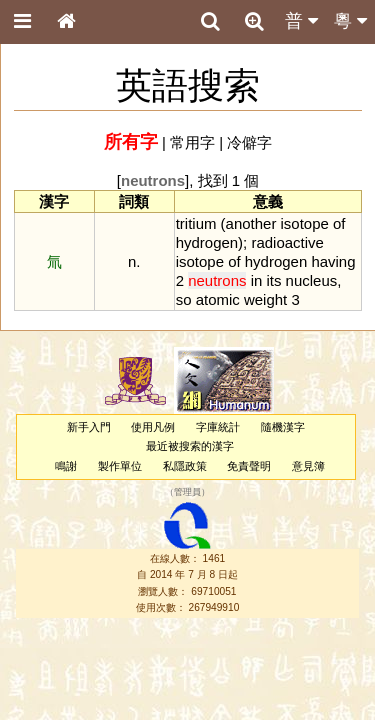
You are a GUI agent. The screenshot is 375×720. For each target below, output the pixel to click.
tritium (196, 223)
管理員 (187, 492)
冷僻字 (249, 142)
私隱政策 (185, 466)
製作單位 (120, 466)
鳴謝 (66, 466)
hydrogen (207, 242)
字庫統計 (218, 427)
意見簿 (308, 466)
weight (265, 299)
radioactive (287, 242)
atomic (218, 299)
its (273, 280)
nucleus (312, 280)
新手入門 (89, 427)
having (333, 261)
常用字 (192, 142)
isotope (305, 223)
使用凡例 (153, 427)
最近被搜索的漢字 (190, 446)
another (251, 223)
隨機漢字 (283, 427)
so (184, 299)
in (257, 280)
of (339, 223)
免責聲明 (249, 466)
